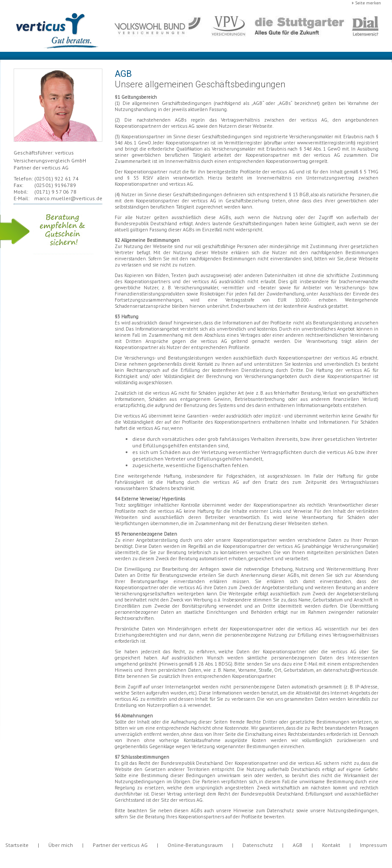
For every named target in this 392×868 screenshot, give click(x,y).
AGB (298, 845)
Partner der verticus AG (120, 845)
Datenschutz (258, 845)
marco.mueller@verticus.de (68, 198)
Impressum (374, 845)
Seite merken (368, 3)
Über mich (61, 845)
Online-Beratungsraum (195, 845)
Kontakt (331, 845)
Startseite (17, 845)
